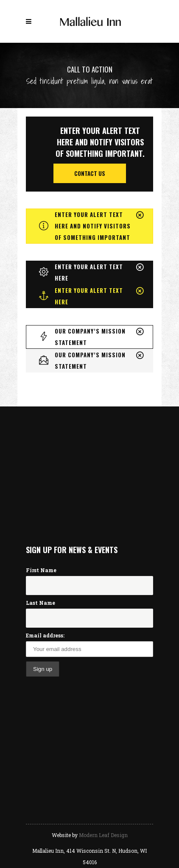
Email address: (45, 635)
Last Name (41, 603)
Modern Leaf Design (103, 835)
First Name (41, 570)
